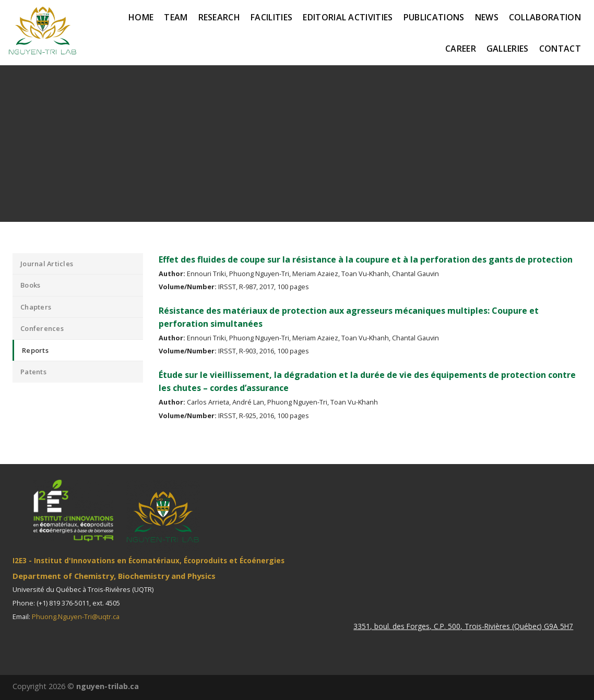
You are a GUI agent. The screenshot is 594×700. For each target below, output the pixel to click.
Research (219, 17)
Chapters (36, 307)
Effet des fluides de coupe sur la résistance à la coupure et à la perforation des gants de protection (366, 259)
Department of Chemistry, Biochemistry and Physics (114, 576)
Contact (560, 49)
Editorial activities (348, 17)
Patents (33, 372)
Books (30, 285)
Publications (434, 17)
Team (176, 17)
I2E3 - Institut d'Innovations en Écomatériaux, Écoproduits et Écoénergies (148, 560)
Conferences (42, 328)
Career (461, 49)
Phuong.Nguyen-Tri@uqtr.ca (76, 616)
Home (141, 17)
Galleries (508, 49)
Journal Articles (47, 264)
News (487, 17)
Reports (35, 350)
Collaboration (545, 17)
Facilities (271, 17)
